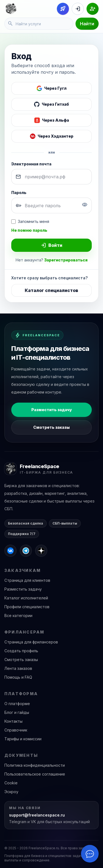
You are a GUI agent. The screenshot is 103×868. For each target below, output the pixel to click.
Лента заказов (18, 668)
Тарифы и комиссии (23, 739)
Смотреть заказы (51, 427)
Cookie (11, 783)
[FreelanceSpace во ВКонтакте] (10, 551)
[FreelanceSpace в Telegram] (26, 551)
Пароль (19, 193)
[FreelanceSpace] (11, 9)
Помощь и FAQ (18, 677)
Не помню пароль (29, 230)
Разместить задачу (52, 410)
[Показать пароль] (85, 206)
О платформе (17, 704)
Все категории (18, 615)
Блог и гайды (17, 712)
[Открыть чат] (90, 854)
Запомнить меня (30, 221)
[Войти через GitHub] (51, 104)
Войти (51, 245)
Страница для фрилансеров (31, 642)
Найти (87, 24)
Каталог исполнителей (26, 598)
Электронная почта (31, 164)
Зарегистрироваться (66, 260)
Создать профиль (21, 651)
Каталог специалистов (51, 290)
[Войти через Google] (51, 88)
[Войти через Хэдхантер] (51, 136)
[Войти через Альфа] (51, 120)
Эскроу (11, 792)
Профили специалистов (27, 607)
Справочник (16, 730)
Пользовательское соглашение (35, 774)
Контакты (13, 721)
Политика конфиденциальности (35, 765)
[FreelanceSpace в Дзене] (41, 551)
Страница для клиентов (27, 580)
